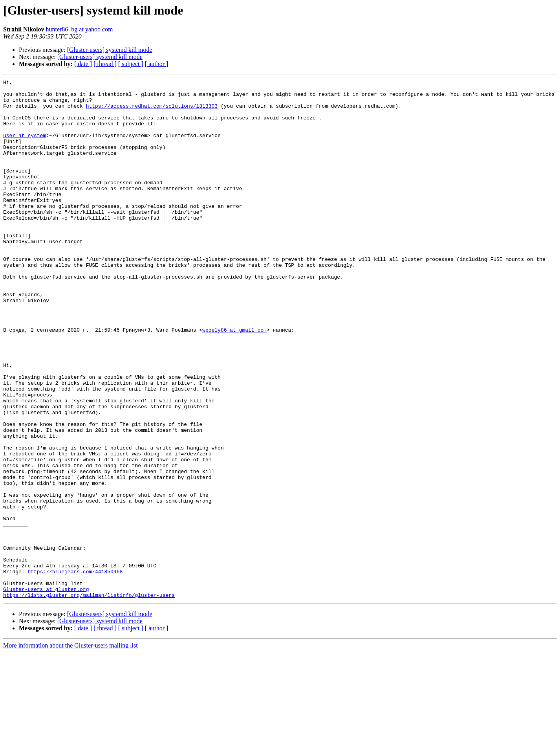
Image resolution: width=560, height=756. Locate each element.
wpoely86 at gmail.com (234, 380)
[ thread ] (105, 64)
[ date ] (83, 64)
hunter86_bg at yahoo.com (79, 29)
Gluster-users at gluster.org (46, 692)
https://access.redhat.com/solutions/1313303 (152, 112)
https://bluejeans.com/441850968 (75, 670)
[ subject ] (131, 64)
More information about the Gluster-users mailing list (70, 749)
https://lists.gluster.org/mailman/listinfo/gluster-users (89, 699)
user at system (25, 147)
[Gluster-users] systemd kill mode (110, 50)
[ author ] (157, 64)
